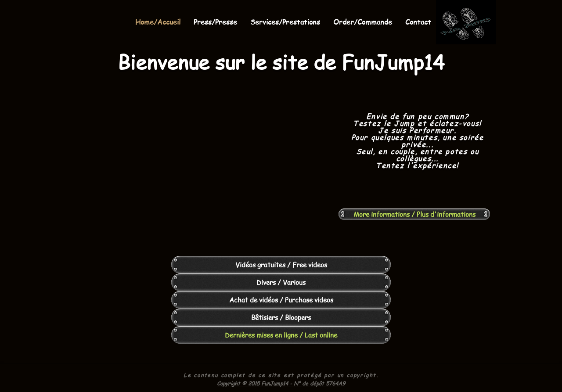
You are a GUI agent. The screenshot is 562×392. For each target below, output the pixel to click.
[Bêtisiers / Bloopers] (281, 317)
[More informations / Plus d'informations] (414, 214)
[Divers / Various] (281, 282)
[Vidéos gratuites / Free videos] (281, 265)
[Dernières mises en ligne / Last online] (281, 335)
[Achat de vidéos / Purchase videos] (281, 300)
